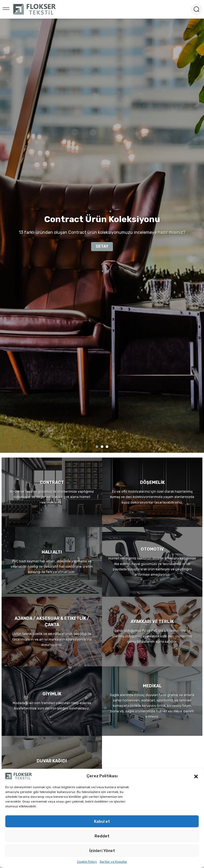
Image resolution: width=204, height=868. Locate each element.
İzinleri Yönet (102, 851)
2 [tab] (102, 447)
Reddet (102, 836)
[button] (196, 776)
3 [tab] (107, 447)
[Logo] (35, 9)
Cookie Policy (87, 862)
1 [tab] (97, 447)
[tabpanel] (102, 236)
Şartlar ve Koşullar (113, 862)
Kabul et (102, 821)
